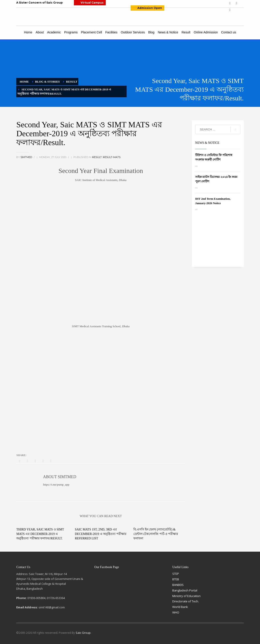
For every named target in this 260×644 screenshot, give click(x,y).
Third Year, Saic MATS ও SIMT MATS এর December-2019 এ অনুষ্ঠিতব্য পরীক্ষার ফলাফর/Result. (40, 534)
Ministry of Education (186, 596)
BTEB (176, 579)
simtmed (27, 157)
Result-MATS (112, 157)
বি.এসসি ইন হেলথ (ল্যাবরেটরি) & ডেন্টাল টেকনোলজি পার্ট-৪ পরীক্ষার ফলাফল (156, 534)
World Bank (180, 607)
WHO (176, 612)
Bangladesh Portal (185, 590)
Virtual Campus (92, 3)
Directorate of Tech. (186, 601)
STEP (176, 574)
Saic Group (83, 633)
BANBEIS (178, 585)
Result (97, 157)
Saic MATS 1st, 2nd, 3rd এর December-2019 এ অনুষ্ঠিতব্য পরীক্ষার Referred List (101, 534)
